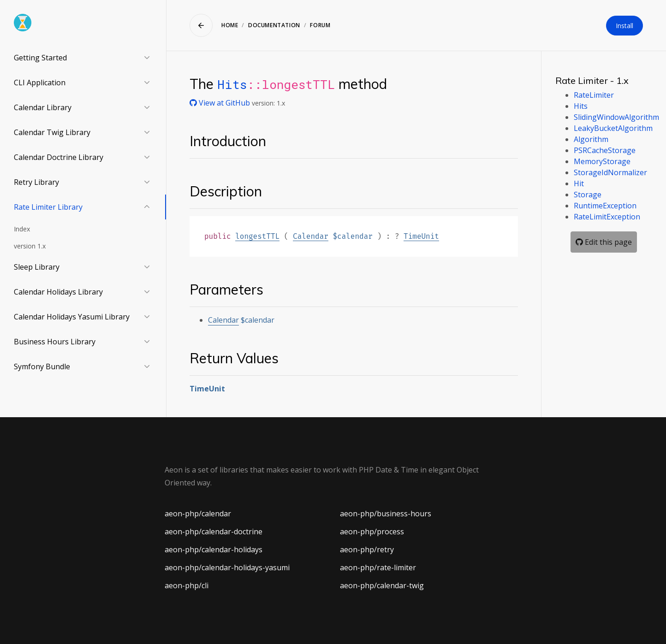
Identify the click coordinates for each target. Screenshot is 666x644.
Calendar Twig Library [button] (52, 132)
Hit (579, 183)
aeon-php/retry (367, 549)
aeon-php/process (372, 532)
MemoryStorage (602, 161)
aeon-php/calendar (198, 514)
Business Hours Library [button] (55, 342)
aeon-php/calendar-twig (382, 585)
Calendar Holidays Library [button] (58, 292)
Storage (588, 195)
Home (230, 25)
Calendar (311, 236)
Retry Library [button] (36, 182)
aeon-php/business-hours (386, 514)
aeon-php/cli (187, 585)
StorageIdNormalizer (610, 172)
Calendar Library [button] (43, 107)
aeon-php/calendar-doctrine (214, 532)
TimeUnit (421, 236)
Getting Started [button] (40, 58)
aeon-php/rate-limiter (378, 567)
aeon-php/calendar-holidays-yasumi (227, 567)
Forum (320, 25)
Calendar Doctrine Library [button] (59, 157)
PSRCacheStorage (605, 150)
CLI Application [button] (40, 83)
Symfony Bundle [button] (42, 366)
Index (22, 229)
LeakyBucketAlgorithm (613, 128)
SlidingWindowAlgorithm (616, 117)
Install (624, 26)
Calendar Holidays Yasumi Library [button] (72, 317)
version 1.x (30, 246)
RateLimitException (607, 217)
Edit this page (604, 242)
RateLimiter (594, 95)
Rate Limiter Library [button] (48, 207)
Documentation (274, 25)
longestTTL (257, 236)
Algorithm (591, 139)
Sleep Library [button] (37, 267)
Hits (232, 84)
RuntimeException (605, 206)
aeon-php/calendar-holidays (214, 549)
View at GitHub (221, 103)
